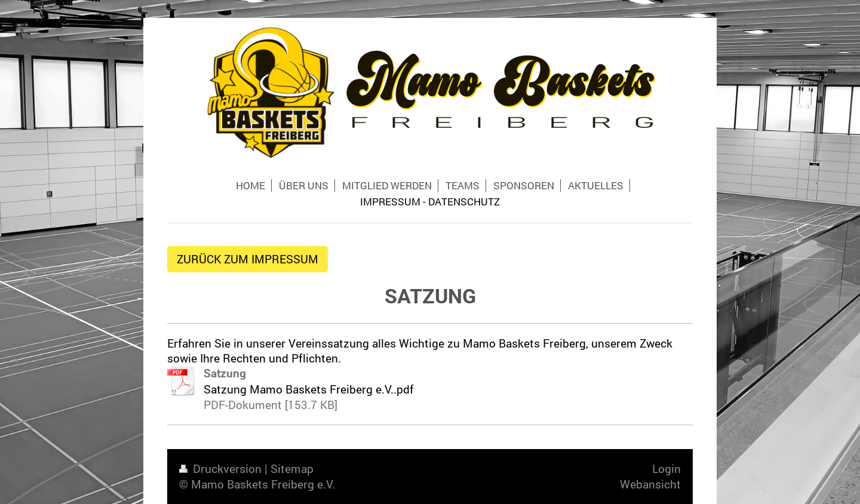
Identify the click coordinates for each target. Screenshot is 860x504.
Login (666, 468)
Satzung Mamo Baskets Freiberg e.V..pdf (309, 389)
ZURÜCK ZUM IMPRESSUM (248, 259)
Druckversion (222, 468)
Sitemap (292, 468)
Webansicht (650, 484)
